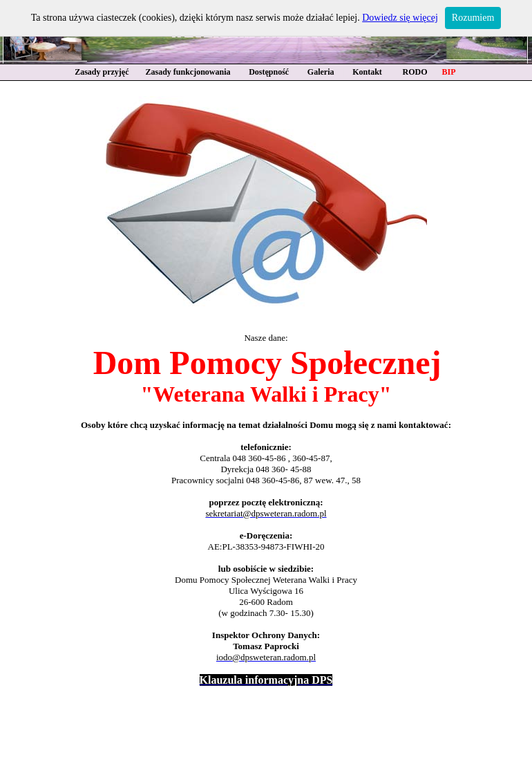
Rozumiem (473, 18)
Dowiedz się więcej (400, 18)
